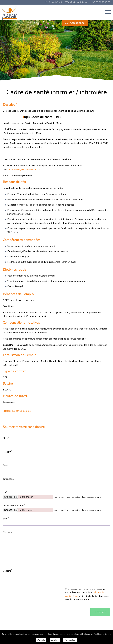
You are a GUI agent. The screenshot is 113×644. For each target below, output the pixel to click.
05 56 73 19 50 (103, 2)
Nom (6, 438)
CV (5, 492)
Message (8, 532)
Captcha (7, 571)
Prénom (7, 452)
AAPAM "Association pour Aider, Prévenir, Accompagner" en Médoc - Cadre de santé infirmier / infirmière (10, 12)
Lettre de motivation (14, 506)
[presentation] (56, 579)
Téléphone (8, 479)
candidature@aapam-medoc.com (24, 169)
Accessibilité (77, 23)
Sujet (6, 519)
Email (6, 465)
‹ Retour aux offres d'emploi (17, 411)
